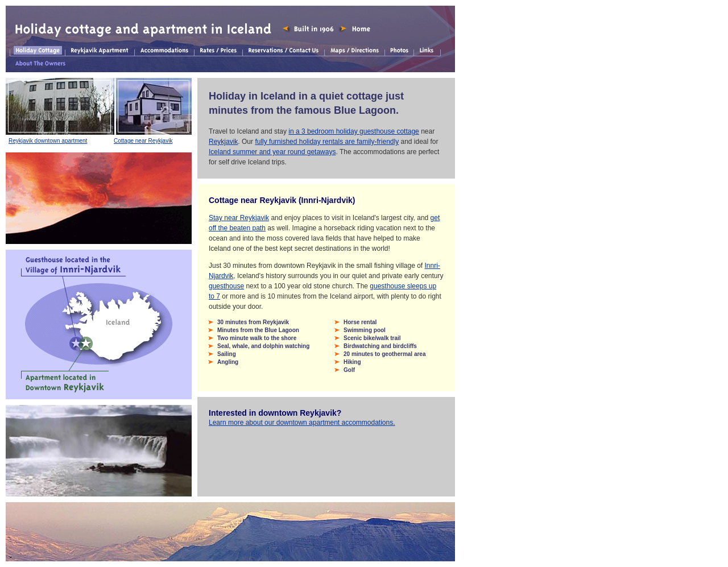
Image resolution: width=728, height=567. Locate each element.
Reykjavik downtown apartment (48, 141)
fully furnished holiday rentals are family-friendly (327, 142)
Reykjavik (223, 142)
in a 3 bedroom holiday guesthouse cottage (354, 131)
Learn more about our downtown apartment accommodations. (302, 423)
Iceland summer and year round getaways (272, 152)
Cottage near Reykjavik (143, 141)
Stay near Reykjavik (239, 218)
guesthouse (226, 286)
